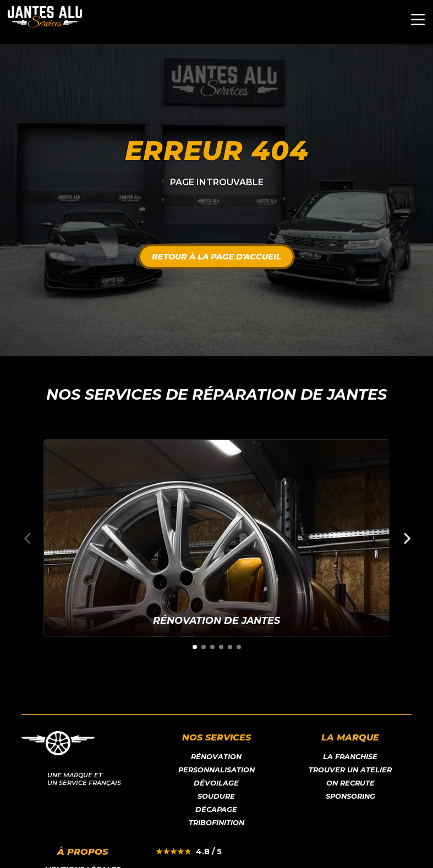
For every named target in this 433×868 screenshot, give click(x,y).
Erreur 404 (217, 151)
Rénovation (216, 757)
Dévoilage (216, 783)
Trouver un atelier (350, 770)
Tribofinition (216, 823)
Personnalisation (216, 770)
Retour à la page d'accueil (216, 257)
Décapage (216, 809)
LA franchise (350, 757)
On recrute (350, 783)
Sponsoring (350, 796)
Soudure (216, 796)
